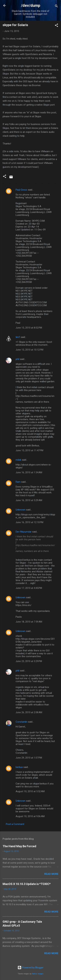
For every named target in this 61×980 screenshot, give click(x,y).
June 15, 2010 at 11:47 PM (29, 450)
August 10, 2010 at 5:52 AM (30, 791)
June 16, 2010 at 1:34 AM (29, 472)
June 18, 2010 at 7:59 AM (29, 622)
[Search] (56, 7)
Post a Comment (15, 824)
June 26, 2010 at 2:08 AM (29, 712)
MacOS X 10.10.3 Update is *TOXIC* (27, 884)
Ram (18, 482)
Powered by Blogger (30, 968)
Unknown (20, 510)
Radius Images (38, 974)
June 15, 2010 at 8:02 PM (29, 328)
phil (17, 359)
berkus (19, 767)
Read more (51, 874)
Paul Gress (21, 190)
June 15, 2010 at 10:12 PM (29, 350)
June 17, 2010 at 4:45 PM (29, 588)
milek (18, 460)
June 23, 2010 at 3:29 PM (29, 661)
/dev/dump (31, 6)
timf (18, 337)
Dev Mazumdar (24, 532)
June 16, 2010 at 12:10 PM (29, 522)
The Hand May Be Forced (19, 846)
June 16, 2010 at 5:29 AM (29, 500)
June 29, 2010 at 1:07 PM (29, 758)
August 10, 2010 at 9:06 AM (30, 816)
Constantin (21, 722)
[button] (56, 26)
